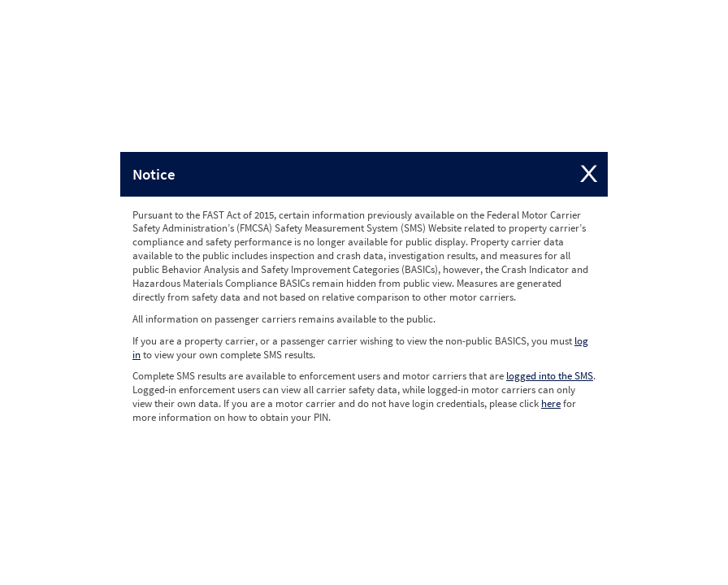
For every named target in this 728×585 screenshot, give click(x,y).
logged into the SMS (550, 376)
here (551, 403)
